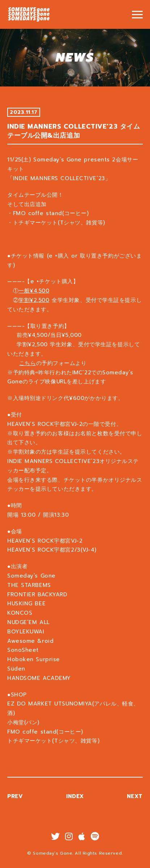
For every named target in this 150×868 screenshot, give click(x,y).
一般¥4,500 (38, 291)
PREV (19, 796)
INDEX (79, 796)
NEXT (139, 796)
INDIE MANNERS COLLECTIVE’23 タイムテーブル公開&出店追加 (29, 14)
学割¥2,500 (38, 300)
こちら (32, 363)
